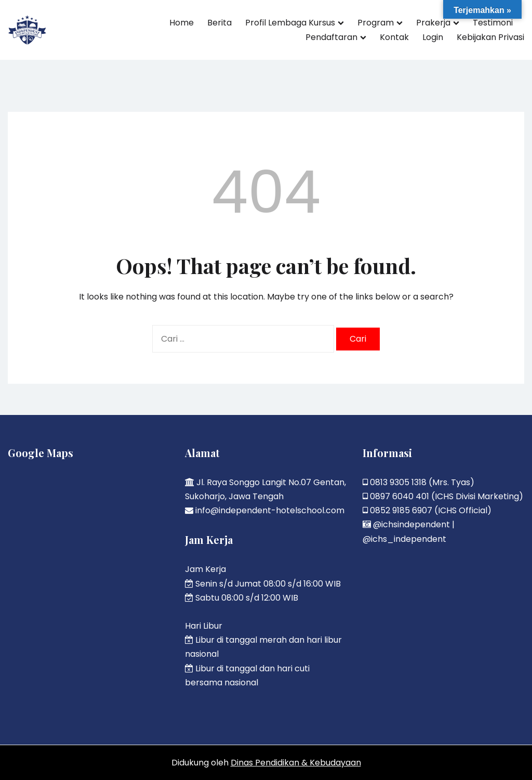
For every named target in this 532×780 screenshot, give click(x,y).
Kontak (394, 37)
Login (433, 37)
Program (376, 23)
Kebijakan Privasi (490, 37)
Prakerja (433, 23)
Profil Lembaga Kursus (290, 23)
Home (182, 23)
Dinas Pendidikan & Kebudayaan (296, 763)
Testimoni (493, 23)
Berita (220, 23)
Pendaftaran (331, 37)
